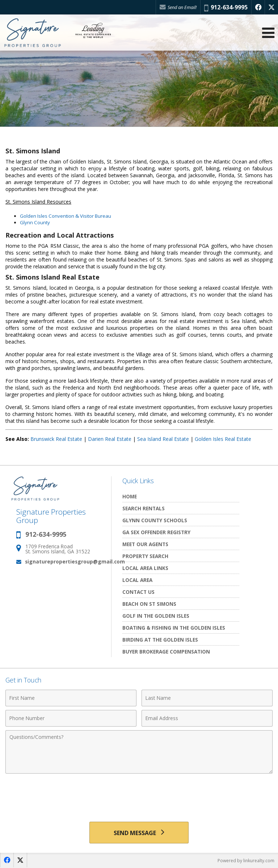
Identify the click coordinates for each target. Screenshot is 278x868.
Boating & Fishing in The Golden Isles (174, 628)
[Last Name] (207, 698)
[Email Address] (207, 718)
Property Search (145, 556)
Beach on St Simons (149, 604)
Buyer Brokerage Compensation (166, 652)
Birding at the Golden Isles (160, 640)
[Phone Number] (71, 718)
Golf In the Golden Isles (156, 616)
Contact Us (138, 592)
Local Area (137, 580)
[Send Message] (139, 833)
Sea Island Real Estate (163, 439)
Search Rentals (144, 508)
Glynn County (35, 222)
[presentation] (139, 795)
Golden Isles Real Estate (223, 439)
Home (130, 496)
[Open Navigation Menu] (268, 33)
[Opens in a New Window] (258, 7)
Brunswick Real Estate (56, 439)
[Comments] (139, 752)
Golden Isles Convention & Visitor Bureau (66, 216)
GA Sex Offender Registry (156, 532)
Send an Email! (178, 7)
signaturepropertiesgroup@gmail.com (75, 561)
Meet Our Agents (145, 544)
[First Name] (71, 698)
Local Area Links (145, 568)
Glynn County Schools (155, 520)
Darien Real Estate (110, 439)
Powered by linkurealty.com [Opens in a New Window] (246, 861)
